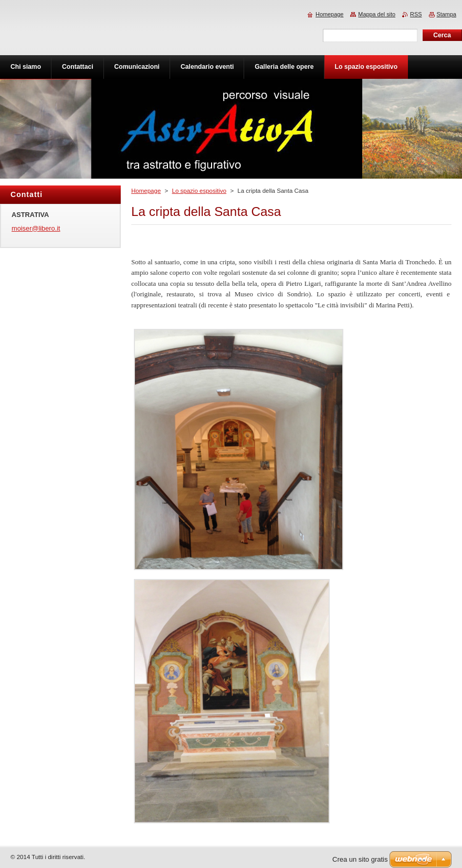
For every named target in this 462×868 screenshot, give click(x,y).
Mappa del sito (377, 14)
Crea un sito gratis (360, 859)
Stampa (447, 14)
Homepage (146, 191)
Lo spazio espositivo (199, 191)
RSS (416, 14)
